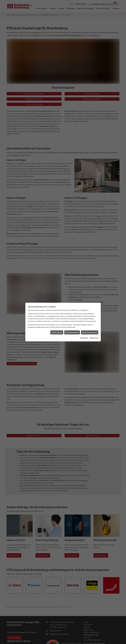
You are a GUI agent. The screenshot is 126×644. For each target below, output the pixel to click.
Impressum (84, 338)
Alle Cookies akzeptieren (90, 332)
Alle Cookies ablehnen (72, 332)
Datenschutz (94, 338)
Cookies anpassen (57, 332)
